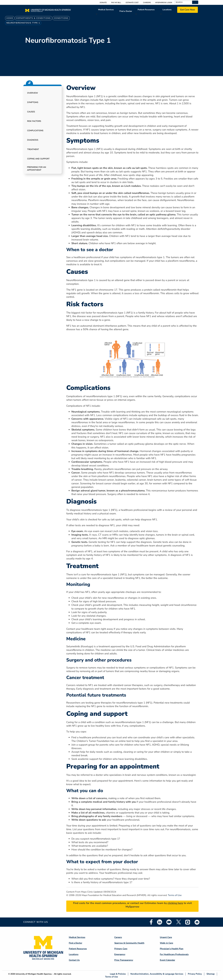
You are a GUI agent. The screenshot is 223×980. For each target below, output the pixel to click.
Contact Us (74, 960)
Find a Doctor (126, 11)
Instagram (188, 922)
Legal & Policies (118, 974)
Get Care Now (188, 10)
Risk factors (34, 121)
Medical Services (106, 10)
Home (10, 18)
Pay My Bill (116, 3)
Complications (35, 131)
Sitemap (211, 974)
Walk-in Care (166, 943)
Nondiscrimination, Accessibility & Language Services (157, 974)
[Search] (183, 2)
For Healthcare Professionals (174, 954)
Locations (167, 10)
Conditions (61, 18)
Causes (31, 112)
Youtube (169, 922)
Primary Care (121, 949)
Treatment (33, 149)
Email (197, 922)
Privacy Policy (195, 974)
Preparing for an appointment (36, 169)
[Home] (48, 11)
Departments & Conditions (33, 18)
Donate (103, 3)
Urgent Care (166, 937)
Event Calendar (167, 960)
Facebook (151, 922)
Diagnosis (33, 140)
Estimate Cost (132, 3)
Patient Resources (146, 10)
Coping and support (38, 159)
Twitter (178, 922)
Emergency (120, 954)
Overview (33, 93)
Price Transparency (124, 960)
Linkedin (160, 922)
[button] (195, 2)
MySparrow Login (164, 3)
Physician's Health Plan (172, 949)
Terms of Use (175, 895)
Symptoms (33, 102)
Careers (147, 3)
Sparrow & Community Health (129, 943)
